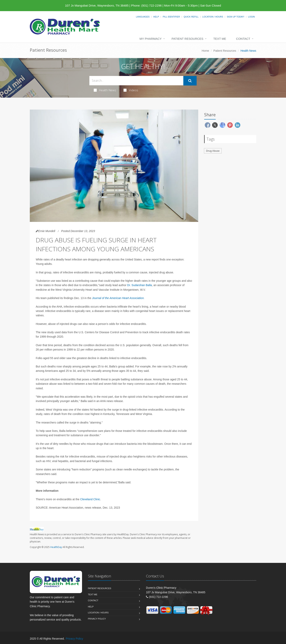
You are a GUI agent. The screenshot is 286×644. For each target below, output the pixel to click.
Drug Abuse (213, 151)
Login (251, 17)
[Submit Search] (190, 81)
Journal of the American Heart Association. (118, 298)
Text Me (220, 39)
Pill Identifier (171, 17)
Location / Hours (213, 17)
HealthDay (56, 547)
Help (156, 17)
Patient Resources (187, 39)
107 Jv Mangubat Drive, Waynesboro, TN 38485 (97, 5)
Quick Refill (191, 17)
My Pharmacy (150, 39)
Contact (243, 39)
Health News (105, 90)
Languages (143, 17)
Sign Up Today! (236, 17)
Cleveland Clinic (90, 499)
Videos (131, 90)
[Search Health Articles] (136, 81)
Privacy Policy (97, 619)
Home (205, 51)
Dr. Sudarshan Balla (140, 285)
